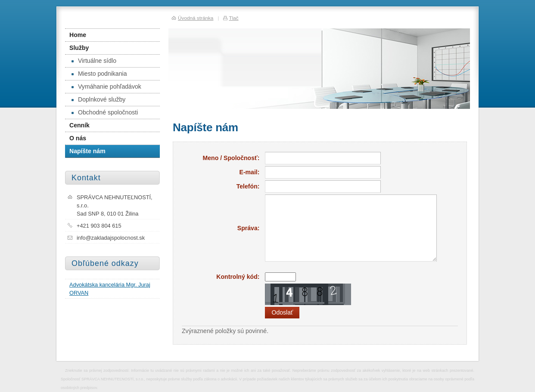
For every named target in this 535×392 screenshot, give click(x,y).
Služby (79, 48)
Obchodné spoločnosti (105, 112)
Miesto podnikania (99, 74)
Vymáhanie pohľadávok (106, 86)
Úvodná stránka (196, 18)
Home (78, 35)
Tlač (233, 18)
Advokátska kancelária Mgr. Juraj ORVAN (110, 289)
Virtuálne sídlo (94, 61)
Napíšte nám (87, 151)
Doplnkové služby (98, 99)
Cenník (79, 125)
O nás (78, 138)
